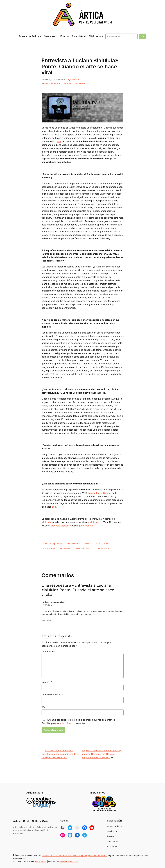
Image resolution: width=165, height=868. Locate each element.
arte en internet (73, 544)
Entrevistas (80, 83)
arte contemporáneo (53, 544)
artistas (88, 544)
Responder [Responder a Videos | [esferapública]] (46, 620)
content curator (103, 544)
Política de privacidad (69, 861)
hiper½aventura (85, 526)
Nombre (47, 682)
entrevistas (65, 548)
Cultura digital (68, 83)
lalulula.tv (46, 522)
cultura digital (49, 548)
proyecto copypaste (61, 526)
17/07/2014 (48, 605)
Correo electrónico (52, 695)
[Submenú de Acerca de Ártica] (40, 36)
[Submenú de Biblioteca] (102, 36)
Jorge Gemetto (73, 79)
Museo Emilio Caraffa (99, 493)
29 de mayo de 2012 (51, 79)
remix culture (103, 548)
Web (44, 707)
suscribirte (65, 723)
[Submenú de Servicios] (56, 36)
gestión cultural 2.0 (84, 548)
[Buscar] (143, 36)
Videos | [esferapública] (54, 602)
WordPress (41, 861)
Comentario (48, 652)
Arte (46, 83)
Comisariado (55, 83)
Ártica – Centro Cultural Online (32, 821)
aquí (59, 141)
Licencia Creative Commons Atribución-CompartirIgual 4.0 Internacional (74, 856)
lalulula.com (96, 522)
